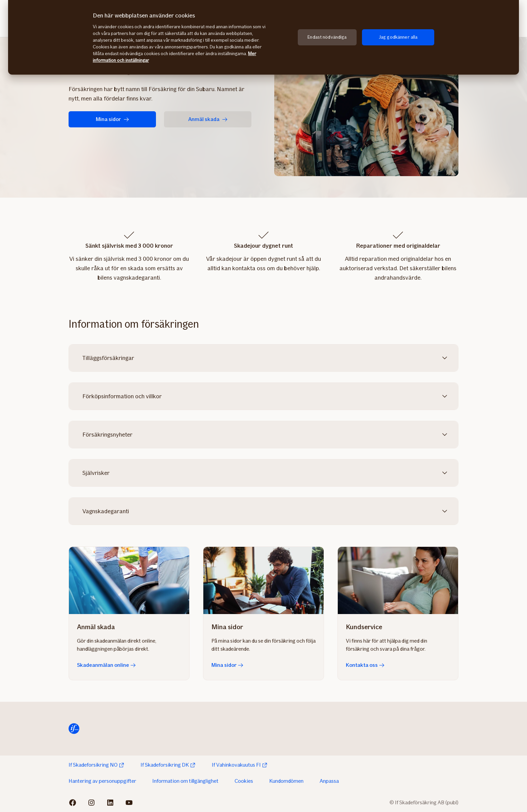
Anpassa (329, 781)
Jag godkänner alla (398, 37)
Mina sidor (112, 119)
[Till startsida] (74, 729)
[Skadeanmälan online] (129, 580)
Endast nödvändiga (327, 37)
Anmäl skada (208, 119)
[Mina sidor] (263, 580)
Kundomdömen (286, 781)
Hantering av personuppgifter (102, 781)
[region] (263, 37)
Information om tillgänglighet (185, 781)
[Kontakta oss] (398, 580)
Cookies (244, 781)
